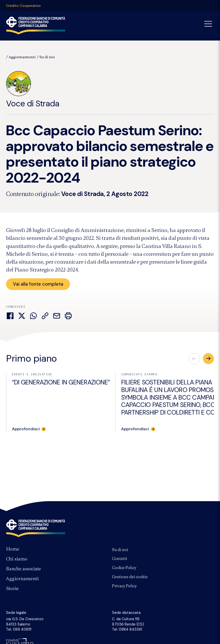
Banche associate (24, 569)
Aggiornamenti (22, 57)
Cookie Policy (124, 568)
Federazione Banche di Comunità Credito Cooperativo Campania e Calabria (36, 528)
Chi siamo (17, 559)
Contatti (120, 559)
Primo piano (31, 359)
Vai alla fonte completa (38, 284)
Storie (12, 589)
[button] (208, 359)
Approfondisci (26, 429)
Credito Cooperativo (23, 6)
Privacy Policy (124, 586)
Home (13, 549)
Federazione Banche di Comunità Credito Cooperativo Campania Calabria (36, 25)
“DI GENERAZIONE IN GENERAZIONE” (61, 383)
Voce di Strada (33, 90)
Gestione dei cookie (130, 577)
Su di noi (47, 57)
